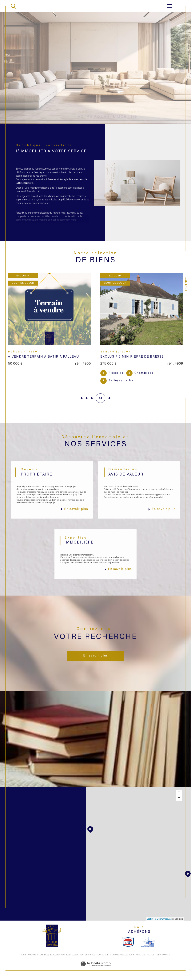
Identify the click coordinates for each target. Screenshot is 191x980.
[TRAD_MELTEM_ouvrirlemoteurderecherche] (13, 6)
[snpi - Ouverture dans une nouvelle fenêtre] (128, 942)
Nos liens (141, 955)
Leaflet (150, 919)
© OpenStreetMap (163, 919)
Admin (132, 955)
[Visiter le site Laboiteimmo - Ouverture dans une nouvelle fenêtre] (95, 969)
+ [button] (179, 792)
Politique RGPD (154, 955)
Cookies (166, 955)
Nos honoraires (87, 955)
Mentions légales (118, 955)
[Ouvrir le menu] (169, 6)
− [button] (179, 798)
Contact (186, 284)
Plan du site (103, 955)
